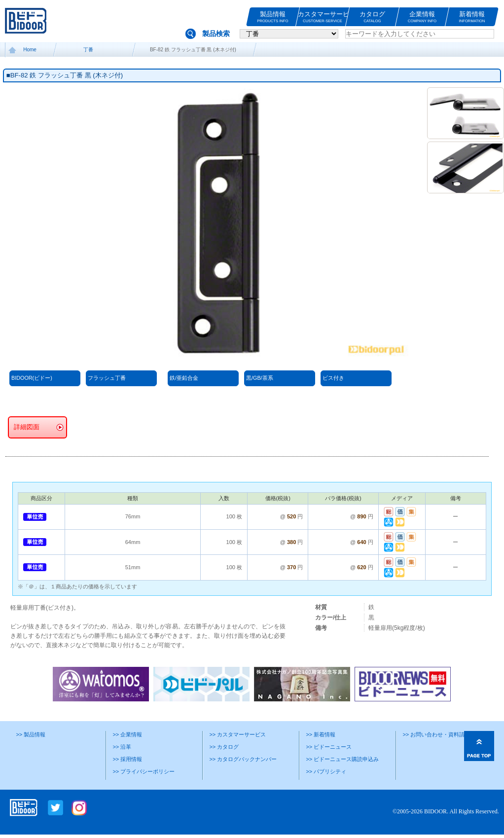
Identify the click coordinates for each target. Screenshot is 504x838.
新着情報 (472, 17)
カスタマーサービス (323, 17)
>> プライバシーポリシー (144, 771)
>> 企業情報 (127, 734)
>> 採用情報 (127, 759)
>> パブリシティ (326, 771)
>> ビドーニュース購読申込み (342, 759)
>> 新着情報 (321, 734)
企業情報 (422, 17)
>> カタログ (224, 747)
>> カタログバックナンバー (243, 759)
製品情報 (273, 17)
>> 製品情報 (31, 734)
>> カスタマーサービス (237, 734)
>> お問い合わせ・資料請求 (436, 734)
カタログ (372, 17)
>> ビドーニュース (329, 747)
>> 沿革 (122, 747)
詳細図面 (27, 427)
